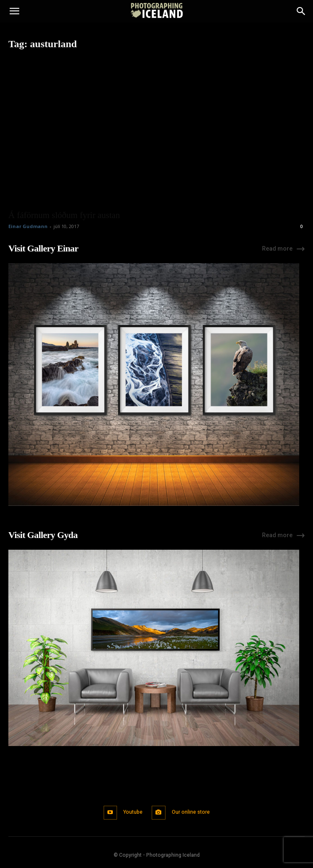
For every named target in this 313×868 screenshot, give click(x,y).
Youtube (133, 812)
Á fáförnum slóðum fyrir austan (64, 215)
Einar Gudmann (28, 226)
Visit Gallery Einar (43, 248)
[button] (14, 11)
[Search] (301, 11)
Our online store (191, 812)
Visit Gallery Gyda (43, 535)
